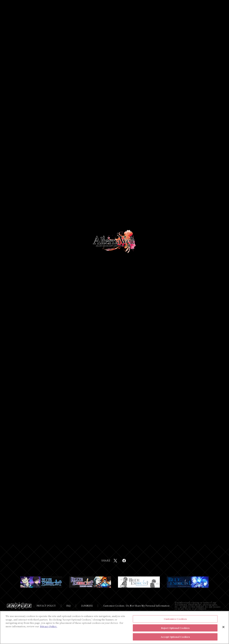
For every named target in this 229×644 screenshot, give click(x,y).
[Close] (223, 627)
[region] (114, 627)
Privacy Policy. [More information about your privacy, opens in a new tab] (49, 626)
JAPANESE (87, 606)
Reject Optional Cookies (175, 628)
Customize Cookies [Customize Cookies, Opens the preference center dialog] (175, 619)
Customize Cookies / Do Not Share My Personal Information (136, 606)
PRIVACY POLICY (46, 606)
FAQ (69, 606)
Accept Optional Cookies (175, 637)
